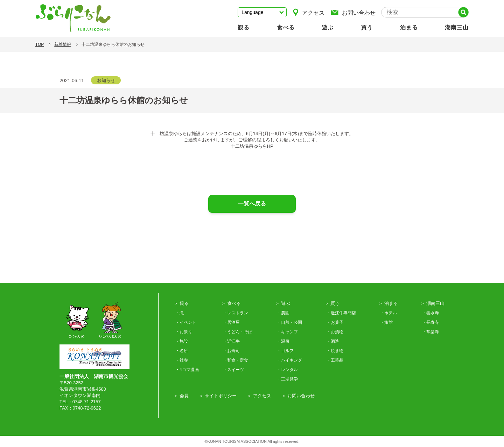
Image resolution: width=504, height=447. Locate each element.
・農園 (283, 313)
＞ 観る (181, 303)
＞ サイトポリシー (218, 396)
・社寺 (182, 360)
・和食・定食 (236, 360)
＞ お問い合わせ (298, 396)
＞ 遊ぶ (283, 303)
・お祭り (184, 332)
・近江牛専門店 (341, 313)
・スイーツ (233, 370)
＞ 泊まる (388, 303)
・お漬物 (335, 332)
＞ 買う (332, 303)
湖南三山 (457, 27)
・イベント (186, 322)
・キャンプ (287, 332)
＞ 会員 (181, 396)
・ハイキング (289, 360)
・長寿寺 (430, 322)
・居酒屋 (231, 322)
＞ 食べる (231, 303)
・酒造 (333, 341)
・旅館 (386, 322)
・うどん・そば (238, 332)
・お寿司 (231, 351)
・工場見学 (287, 379)
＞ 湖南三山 (432, 303)
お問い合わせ (353, 12)
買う (367, 27)
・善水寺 (430, 313)
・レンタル (287, 370)
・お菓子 (335, 322)
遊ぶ (328, 27)
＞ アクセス (259, 396)
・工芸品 (335, 360)
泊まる (409, 27)
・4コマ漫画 (187, 370)
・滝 (180, 313)
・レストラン (236, 313)
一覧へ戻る (252, 204)
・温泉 (283, 341)
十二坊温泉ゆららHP (252, 146)
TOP (40, 44)
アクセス (309, 12)
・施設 (182, 341)
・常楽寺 (430, 332)
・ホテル (388, 313)
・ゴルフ (285, 351)
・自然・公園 (289, 322)
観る (244, 27)
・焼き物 (335, 351)
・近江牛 (231, 341)
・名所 (182, 351)
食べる (286, 27)
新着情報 (63, 44)
